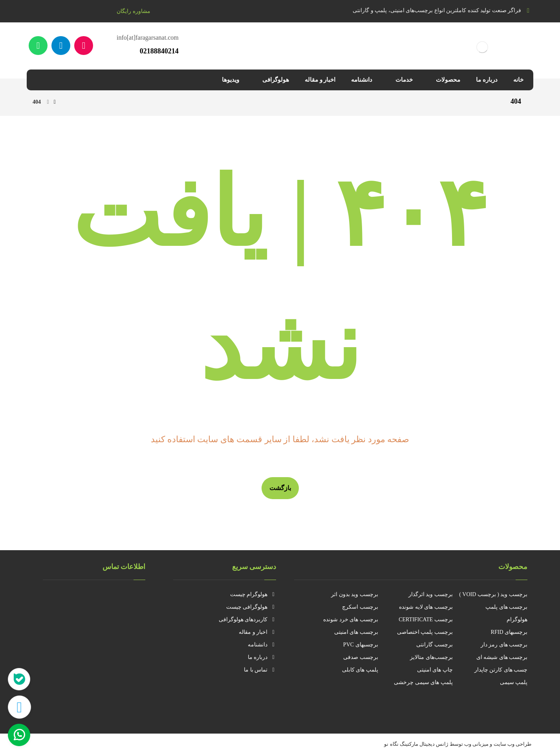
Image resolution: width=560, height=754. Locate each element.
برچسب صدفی (361, 657)
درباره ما (262, 657)
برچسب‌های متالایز (431, 657)
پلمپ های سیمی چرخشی (423, 682)
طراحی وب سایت (513, 744)
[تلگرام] (61, 46)
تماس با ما (260, 670)
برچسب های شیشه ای (502, 657)
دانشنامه (262, 645)
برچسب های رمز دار (504, 645)
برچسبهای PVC (361, 645)
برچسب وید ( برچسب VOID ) (493, 594)
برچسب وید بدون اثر (355, 594)
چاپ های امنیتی (435, 670)
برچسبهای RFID (509, 632)
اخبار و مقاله (257, 632)
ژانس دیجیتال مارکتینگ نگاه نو (416, 744)
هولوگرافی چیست (251, 607)
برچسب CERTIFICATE (426, 619)
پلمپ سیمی (514, 682)
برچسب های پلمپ (506, 607)
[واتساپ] (38, 46)
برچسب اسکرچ (360, 607)
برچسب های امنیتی (356, 632)
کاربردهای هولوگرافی (248, 619)
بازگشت (280, 488)
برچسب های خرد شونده (351, 619)
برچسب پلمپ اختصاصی (425, 632)
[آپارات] (84, 46)
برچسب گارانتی (435, 645)
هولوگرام (517, 619)
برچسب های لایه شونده (426, 607)
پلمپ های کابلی (360, 670)
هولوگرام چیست (253, 594)
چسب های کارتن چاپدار (501, 670)
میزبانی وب (476, 744)
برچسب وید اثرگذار (431, 594)
